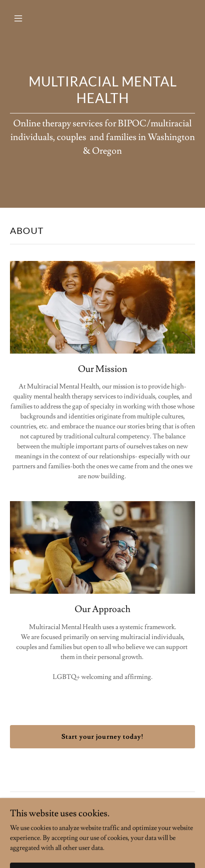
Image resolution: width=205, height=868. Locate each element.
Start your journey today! (102, 737)
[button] (31, 18)
